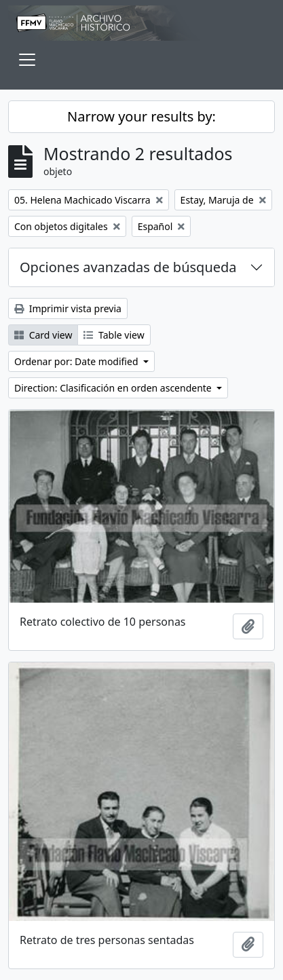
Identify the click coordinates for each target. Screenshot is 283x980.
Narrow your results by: (141, 116)
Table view (114, 335)
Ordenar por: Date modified (77, 361)
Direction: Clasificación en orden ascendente (114, 388)
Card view (43, 335)
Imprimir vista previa (68, 308)
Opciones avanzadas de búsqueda (128, 267)
